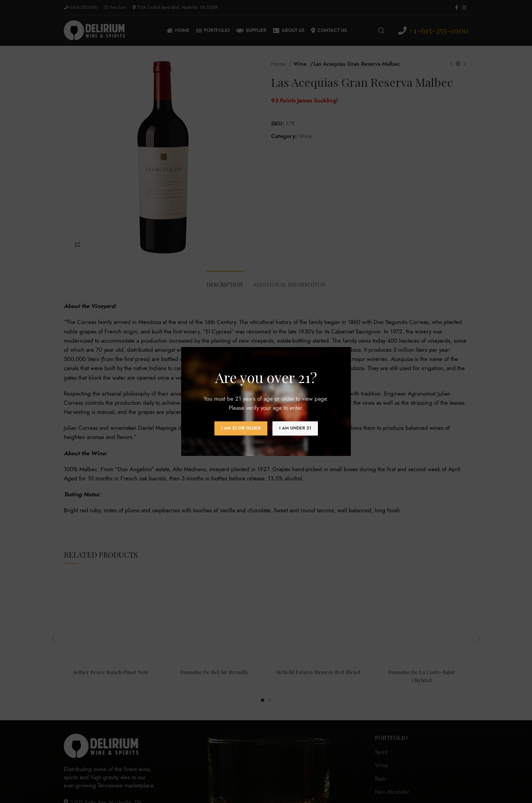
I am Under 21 (295, 428)
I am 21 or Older (241, 428)
